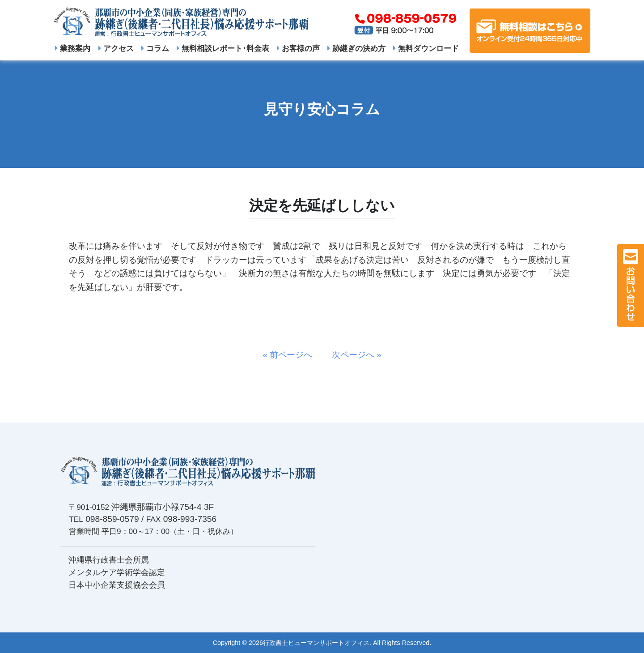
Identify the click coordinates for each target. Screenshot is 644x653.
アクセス (116, 48)
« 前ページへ (292, 355)
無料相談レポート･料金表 (223, 48)
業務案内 (73, 48)
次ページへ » (352, 355)
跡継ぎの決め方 (356, 48)
